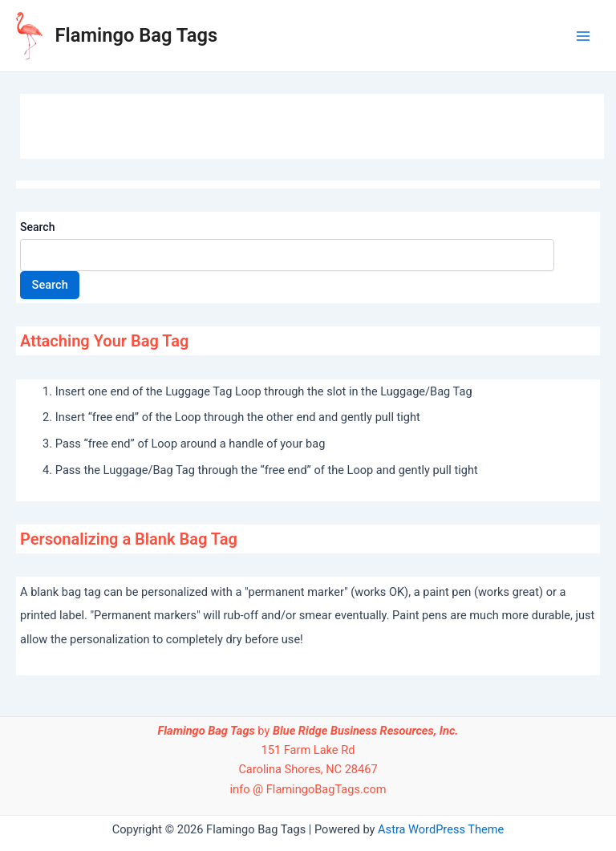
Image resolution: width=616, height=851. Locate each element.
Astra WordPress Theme (441, 829)
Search (37, 227)
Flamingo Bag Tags (137, 35)
